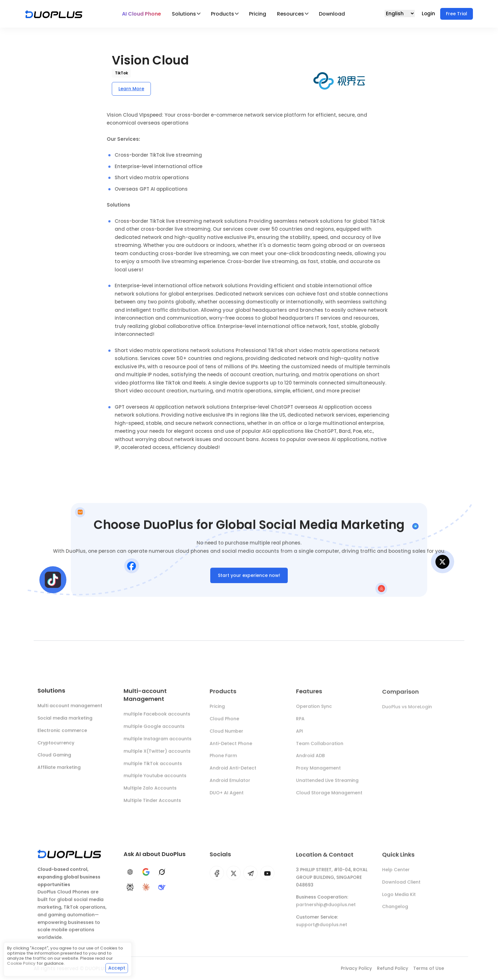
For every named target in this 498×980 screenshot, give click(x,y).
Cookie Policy (21, 963)
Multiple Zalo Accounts (150, 791)
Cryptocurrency (56, 745)
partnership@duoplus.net (326, 908)
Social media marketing (65, 720)
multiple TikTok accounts (153, 766)
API (299, 735)
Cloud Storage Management (329, 796)
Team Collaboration (320, 747)
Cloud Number (226, 735)
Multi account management (70, 708)
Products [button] (222, 14)
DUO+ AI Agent (227, 796)
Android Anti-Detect (233, 772)
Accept (117, 968)
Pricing (258, 14)
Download (332, 14)
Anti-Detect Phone (231, 747)
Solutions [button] (184, 14)
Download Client (401, 886)
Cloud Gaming (54, 757)
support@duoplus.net (322, 928)
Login (429, 14)
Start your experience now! (249, 577)
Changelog (395, 910)
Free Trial (457, 14)
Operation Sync (314, 710)
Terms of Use (429, 968)
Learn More (131, 89)
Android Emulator (230, 784)
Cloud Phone (224, 722)
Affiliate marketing (59, 769)
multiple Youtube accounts (155, 779)
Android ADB (310, 759)
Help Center (396, 873)
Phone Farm (223, 759)
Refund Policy (393, 968)
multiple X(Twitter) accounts (157, 754)
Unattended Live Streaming (327, 784)
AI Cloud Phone (141, 14)
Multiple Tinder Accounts (152, 804)
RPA (300, 722)
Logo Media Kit (399, 898)
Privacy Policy (356, 968)
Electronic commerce (62, 732)
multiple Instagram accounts (158, 742)
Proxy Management (318, 772)
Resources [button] (290, 14)
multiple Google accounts (154, 730)
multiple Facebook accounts (157, 717)
